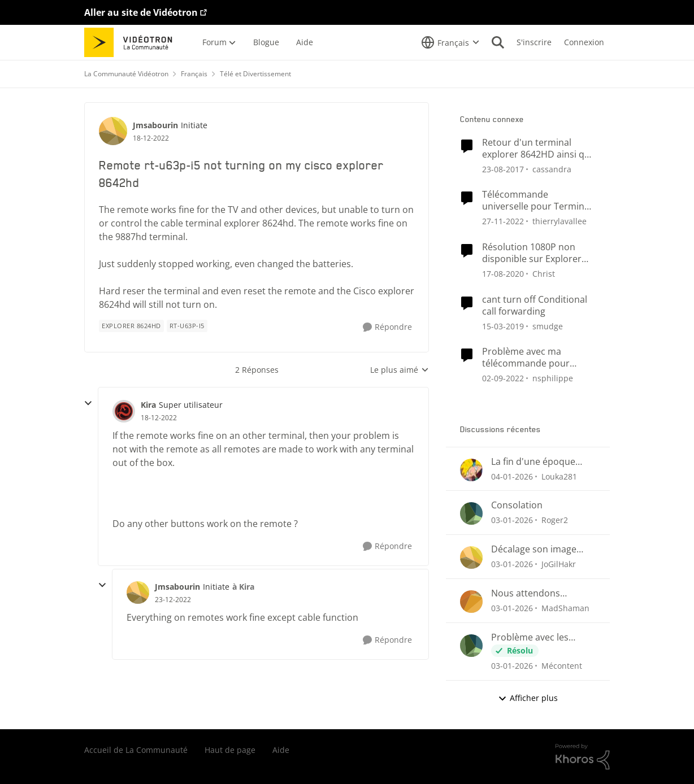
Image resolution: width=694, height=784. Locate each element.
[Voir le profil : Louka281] (471, 470)
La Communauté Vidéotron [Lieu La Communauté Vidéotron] (126, 74)
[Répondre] (387, 327)
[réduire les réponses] (88, 403)
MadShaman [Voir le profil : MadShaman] (565, 608)
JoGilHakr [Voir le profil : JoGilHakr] (559, 564)
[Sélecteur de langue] (450, 42)
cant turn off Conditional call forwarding (535, 306)
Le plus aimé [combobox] (400, 370)
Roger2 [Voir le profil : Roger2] (555, 520)
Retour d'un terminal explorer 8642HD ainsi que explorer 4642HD (539, 149)
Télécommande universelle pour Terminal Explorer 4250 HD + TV (537, 201)
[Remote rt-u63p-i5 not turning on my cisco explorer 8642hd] (159, 418)
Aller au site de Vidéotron (141, 12)
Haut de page (230, 750)
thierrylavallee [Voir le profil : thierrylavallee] (559, 221)
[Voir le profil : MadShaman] (471, 602)
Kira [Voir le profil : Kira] (148, 405)
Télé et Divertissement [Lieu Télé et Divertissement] (255, 74)
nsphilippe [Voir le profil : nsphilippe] (553, 378)
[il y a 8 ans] (503, 326)
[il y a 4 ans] (503, 221)
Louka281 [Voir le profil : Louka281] (559, 476)
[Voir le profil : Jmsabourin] (113, 131)
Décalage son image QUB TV (534, 549)
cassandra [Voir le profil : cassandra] (552, 169)
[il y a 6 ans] (503, 274)
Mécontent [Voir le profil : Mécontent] (562, 666)
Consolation (517, 505)
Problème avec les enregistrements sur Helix (535, 637)
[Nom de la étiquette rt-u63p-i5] (187, 326)
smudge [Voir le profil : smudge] (548, 326)
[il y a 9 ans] (503, 169)
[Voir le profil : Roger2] (471, 513)
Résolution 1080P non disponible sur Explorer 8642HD (532, 253)
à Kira (243, 587)
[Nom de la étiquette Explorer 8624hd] (131, 326)
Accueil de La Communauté (136, 750)
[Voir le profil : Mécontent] (471, 646)
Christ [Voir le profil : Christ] (544, 274)
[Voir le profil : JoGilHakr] (471, 557)
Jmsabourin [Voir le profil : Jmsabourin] (155, 125)
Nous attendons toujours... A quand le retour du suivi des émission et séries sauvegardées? (537, 593)
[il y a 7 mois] (512, 476)
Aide (281, 750)
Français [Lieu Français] (194, 74)
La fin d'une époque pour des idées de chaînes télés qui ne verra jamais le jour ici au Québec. (538, 462)
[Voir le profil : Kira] (124, 411)
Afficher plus (528, 698)
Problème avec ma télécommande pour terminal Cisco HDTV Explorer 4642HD (526, 358)
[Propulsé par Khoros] (583, 757)
